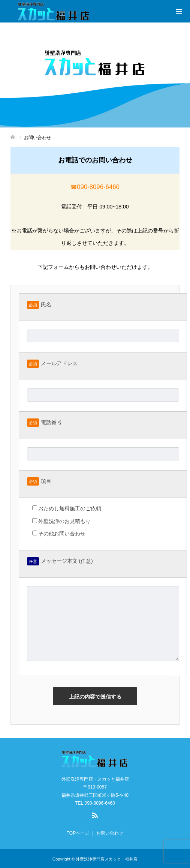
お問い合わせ (110, 833)
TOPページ (78, 833)
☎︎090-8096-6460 (95, 187)
